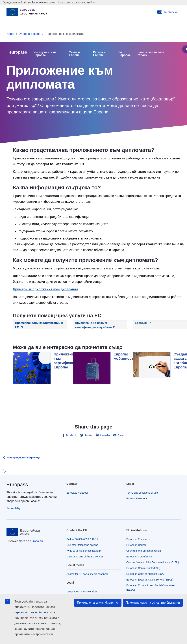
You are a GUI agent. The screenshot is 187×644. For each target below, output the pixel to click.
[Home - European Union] (27, 12)
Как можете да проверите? (77, 2)
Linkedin (105, 435)
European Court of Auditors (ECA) (145, 574)
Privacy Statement (137, 498)
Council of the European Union (144, 551)
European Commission (139, 557)
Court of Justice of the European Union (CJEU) (153, 562)
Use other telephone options (82, 545)
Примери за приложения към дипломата (45, 289)
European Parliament (138, 539)
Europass (17, 484)
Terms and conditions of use (142, 493)
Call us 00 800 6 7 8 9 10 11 (82, 539)
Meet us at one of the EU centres (85, 557)
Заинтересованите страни (151, 54)
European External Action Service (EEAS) (150, 580)
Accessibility (13, 508)
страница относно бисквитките (35, 612)
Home (10, 34)
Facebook (71, 435)
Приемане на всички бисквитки (98, 603)
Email (121, 435)
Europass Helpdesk (77, 493)
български (167, 12)
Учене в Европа (30, 34)
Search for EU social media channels (87, 574)
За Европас (125, 54)
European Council (136, 545)
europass (18, 52)
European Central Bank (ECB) (143, 568)
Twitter (88, 435)
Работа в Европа (99, 54)
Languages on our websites (82, 592)
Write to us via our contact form (84, 551)
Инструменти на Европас (45, 54)
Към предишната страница (23, 458)
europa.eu (36, 541)
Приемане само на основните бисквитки (153, 603)
